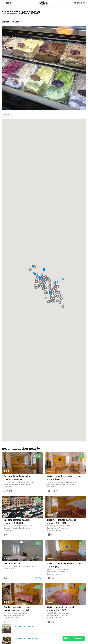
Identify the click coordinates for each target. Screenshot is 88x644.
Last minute (8, 487)
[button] (46, 280)
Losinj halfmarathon (54, 530)
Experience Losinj (27, 566)
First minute (8, 530)
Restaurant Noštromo (25, 627)
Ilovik (13, 569)
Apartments (16, 566)
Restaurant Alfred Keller (26, 639)
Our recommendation (11, 484)
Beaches (7, 569)
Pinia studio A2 (13, 564)
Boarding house (25, 484)
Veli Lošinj (7, 115)
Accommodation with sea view (22, 482)
